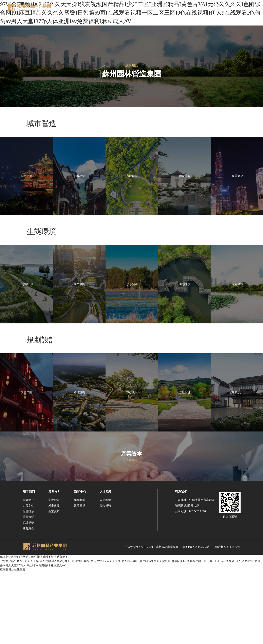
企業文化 (28, 578)
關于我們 (29, 564)
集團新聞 (80, 572)
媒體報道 (80, 578)
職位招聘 (105, 578)
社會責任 (28, 601)
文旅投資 (54, 572)
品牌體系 (28, 584)
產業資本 (54, 584)
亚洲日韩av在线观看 (13, 642)
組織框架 (28, 595)
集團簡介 (28, 572)
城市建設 (54, 578)
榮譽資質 (28, 589)
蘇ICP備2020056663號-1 (197, 619)
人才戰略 (106, 564)
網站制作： (227, 619)
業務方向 (54, 564)
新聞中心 (80, 564)
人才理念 (105, 572)
